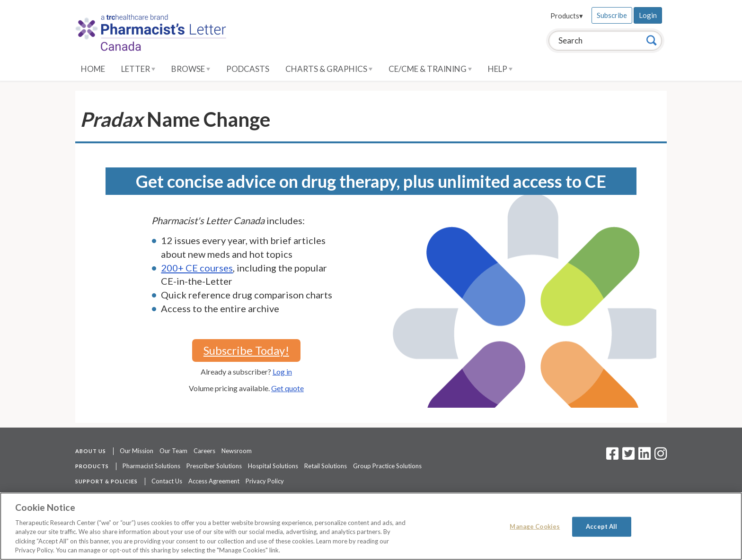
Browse (191, 69)
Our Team (173, 451)
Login (648, 15)
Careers (204, 451)
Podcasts (248, 69)
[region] (371, 526)
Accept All (601, 526)
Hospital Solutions (273, 466)
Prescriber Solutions (214, 466)
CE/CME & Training (430, 69)
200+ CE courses (197, 268)
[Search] (652, 40)
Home (93, 69)
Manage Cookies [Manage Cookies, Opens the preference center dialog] (535, 526)
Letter (138, 69)
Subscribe (612, 15)
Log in (282, 372)
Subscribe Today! (246, 350)
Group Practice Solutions (387, 466)
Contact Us (167, 481)
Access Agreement (214, 481)
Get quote (287, 388)
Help (500, 69)
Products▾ (567, 16)
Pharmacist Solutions (151, 466)
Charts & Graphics (329, 69)
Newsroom (237, 451)
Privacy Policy (265, 481)
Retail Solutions (326, 466)
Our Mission (137, 451)
